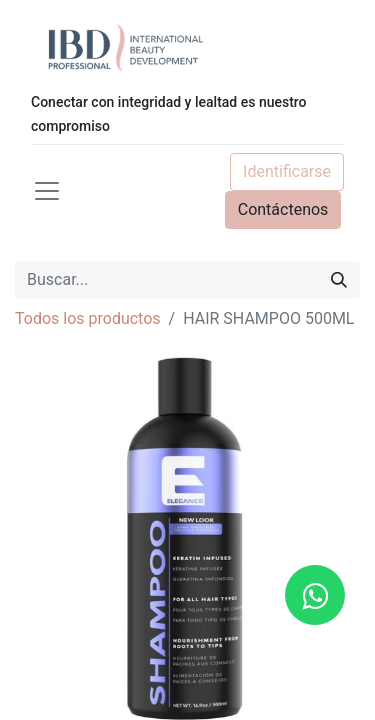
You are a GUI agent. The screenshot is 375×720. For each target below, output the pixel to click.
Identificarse (287, 171)
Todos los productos (88, 318)
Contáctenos (283, 209)
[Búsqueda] (339, 280)
